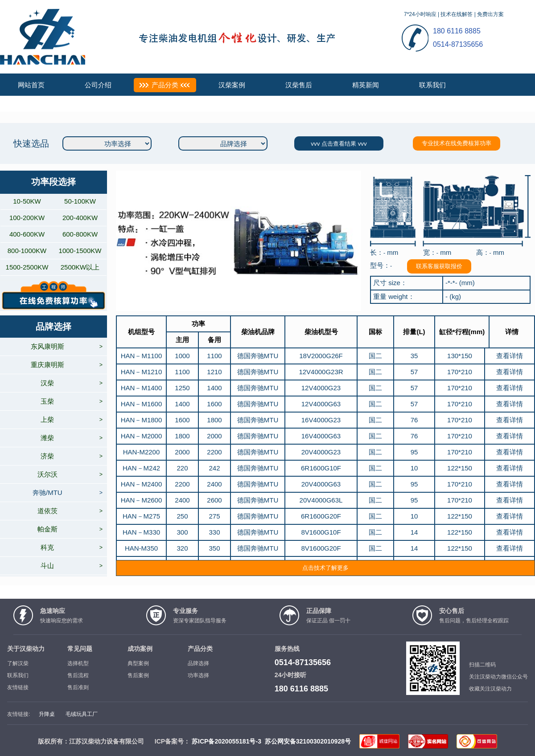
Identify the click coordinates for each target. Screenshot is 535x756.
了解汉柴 (18, 663)
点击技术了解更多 (325, 568)
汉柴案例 (232, 85)
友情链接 (18, 687)
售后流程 (78, 675)
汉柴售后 (299, 85)
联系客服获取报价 (439, 266)
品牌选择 (198, 663)
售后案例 (138, 675)
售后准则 (78, 687)
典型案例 (138, 663)
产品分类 (165, 85)
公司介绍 (98, 85)
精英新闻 (366, 85)
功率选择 (198, 675)
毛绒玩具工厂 (82, 714)
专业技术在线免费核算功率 (457, 143)
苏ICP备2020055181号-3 (226, 741)
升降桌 (47, 714)
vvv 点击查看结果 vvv (339, 144)
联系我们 (432, 85)
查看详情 (510, 356)
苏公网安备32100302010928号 (308, 741)
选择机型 (78, 663)
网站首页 (31, 85)
